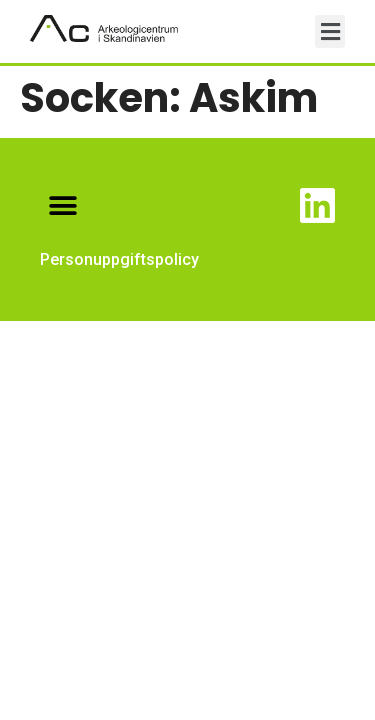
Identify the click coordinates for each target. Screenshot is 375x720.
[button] (330, 31)
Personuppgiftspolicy (119, 259)
